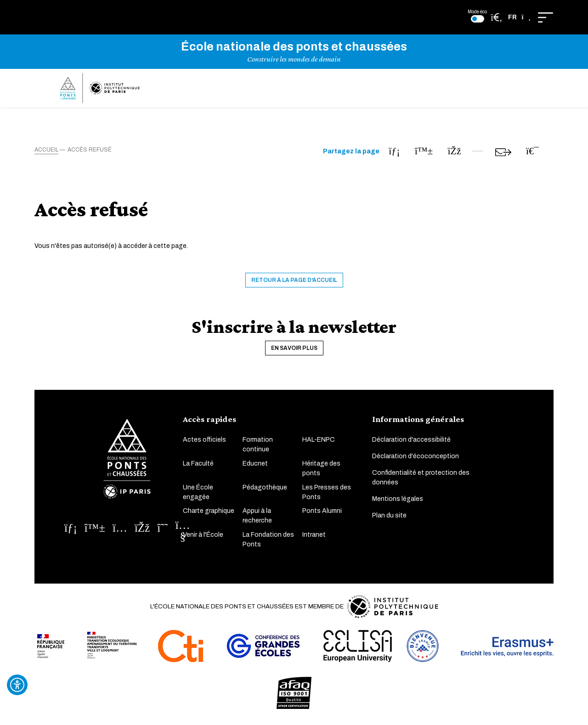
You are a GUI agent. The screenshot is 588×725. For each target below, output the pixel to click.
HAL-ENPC (319, 441)
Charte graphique (209, 511)
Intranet (314, 535)
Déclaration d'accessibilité (411, 441)
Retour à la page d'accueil (294, 281)
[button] (519, 17)
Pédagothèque (265, 488)
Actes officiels (204, 441)
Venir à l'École (203, 535)
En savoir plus (294, 348)
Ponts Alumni (322, 511)
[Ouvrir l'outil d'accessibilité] (17, 685)
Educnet (255, 464)
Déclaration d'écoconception (416, 457)
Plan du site (389, 516)
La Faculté (198, 464)
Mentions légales (398, 500)
